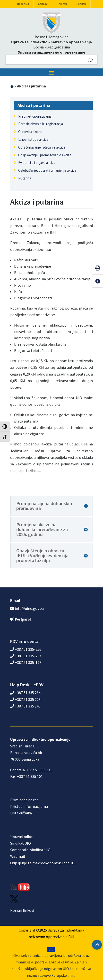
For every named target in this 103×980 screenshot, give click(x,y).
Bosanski (23, 4)
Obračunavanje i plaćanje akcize (42, 147)
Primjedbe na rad (24, 800)
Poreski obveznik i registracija (41, 124)
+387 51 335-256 (26, 649)
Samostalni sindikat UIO (30, 850)
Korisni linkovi (22, 910)
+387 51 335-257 (26, 656)
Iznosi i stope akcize (33, 139)
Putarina (25, 178)
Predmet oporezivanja (35, 116)
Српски (43, 4)
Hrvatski (62, 4)
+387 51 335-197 (26, 662)
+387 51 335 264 (25, 693)
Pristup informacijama (29, 806)
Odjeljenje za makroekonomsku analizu (43, 863)
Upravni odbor (22, 837)
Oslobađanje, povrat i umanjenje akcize (47, 170)
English (81, 4)
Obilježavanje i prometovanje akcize (45, 155)
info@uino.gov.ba (29, 608)
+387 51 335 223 (25, 699)
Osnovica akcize (30, 132)
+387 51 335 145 (25, 706)
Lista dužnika (21, 813)
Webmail (18, 856)
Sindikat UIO (21, 843)
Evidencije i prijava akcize (37, 163)
